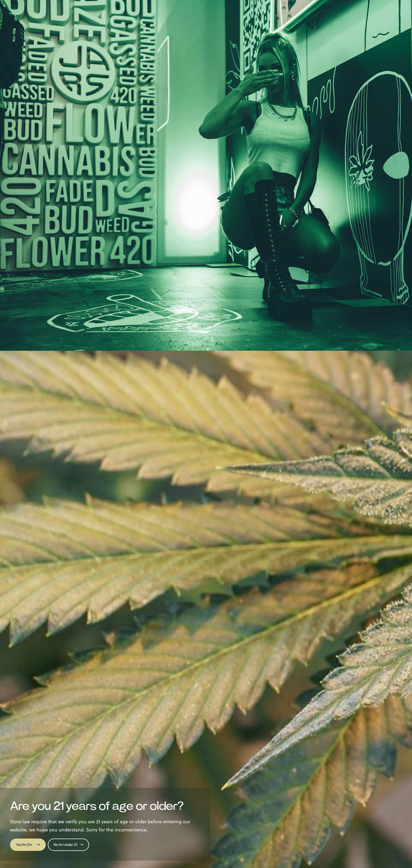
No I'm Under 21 (68, 845)
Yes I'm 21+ (28, 845)
